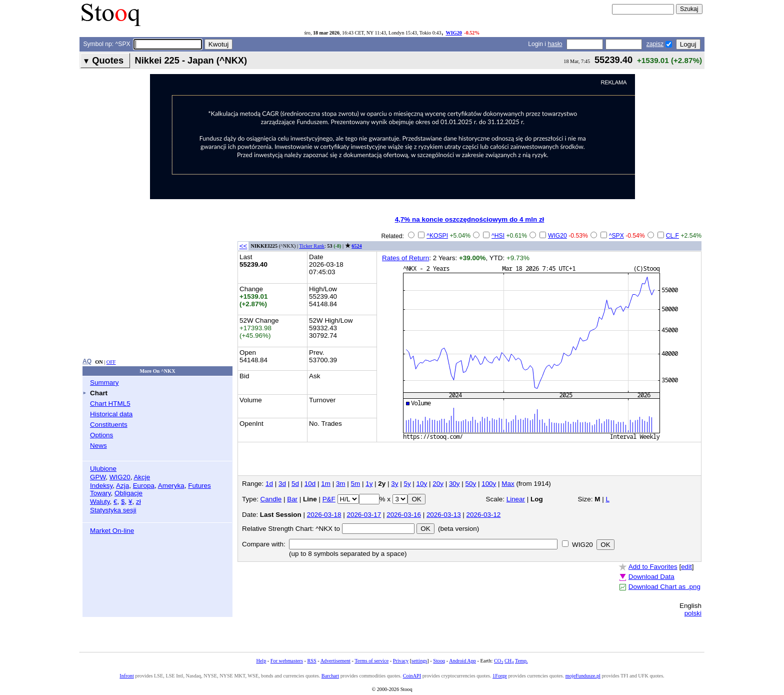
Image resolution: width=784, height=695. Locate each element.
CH (509, 661)
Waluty (100, 502)
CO (498, 661)
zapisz (655, 44)
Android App (462, 661)
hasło (555, 44)
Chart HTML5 (110, 404)
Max (508, 484)
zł (138, 502)
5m (356, 484)
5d (295, 484)
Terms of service (371, 661)
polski (693, 613)
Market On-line (112, 531)
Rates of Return (405, 258)
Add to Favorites (653, 567)
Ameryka (171, 486)
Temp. (521, 661)
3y (394, 484)
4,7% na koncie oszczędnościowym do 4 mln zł (470, 219)
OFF (111, 362)
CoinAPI (412, 676)
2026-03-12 (484, 515)
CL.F (672, 236)
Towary (100, 493)
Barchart (330, 676)
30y (454, 484)
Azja (122, 486)
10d (310, 484)
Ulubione (103, 469)
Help (261, 661)
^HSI (498, 236)
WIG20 (453, 33)
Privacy (401, 661)
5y (407, 484)
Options (101, 435)
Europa (144, 486)
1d (269, 484)
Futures (199, 486)
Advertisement (335, 661)
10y (422, 484)
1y (369, 484)
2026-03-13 (444, 515)
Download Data (651, 577)
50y (471, 484)
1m (326, 484)
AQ (87, 361)
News (98, 446)
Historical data (111, 414)
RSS (311, 661)
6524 (356, 246)
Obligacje (128, 493)
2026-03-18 (324, 515)
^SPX (616, 236)
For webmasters (287, 661)
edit (686, 567)
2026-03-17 (364, 515)
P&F (329, 499)
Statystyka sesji (113, 510)
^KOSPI (437, 236)
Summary (104, 383)
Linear (516, 499)
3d (282, 484)
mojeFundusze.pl (583, 676)
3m (341, 484)
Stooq (439, 661)
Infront (126, 676)
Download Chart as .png (664, 587)
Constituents (109, 425)
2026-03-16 (404, 515)
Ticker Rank (312, 246)
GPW (98, 477)
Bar (292, 499)
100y (489, 484)
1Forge (500, 676)
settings (419, 661)
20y (438, 484)
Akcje (142, 477)
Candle (271, 499)
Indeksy (101, 486)
